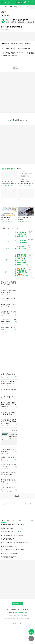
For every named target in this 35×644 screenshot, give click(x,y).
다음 (26, 504)
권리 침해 (11, 612)
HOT (6, 7)
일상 (16, 7)
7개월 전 (3, 30)
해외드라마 (30, 22)
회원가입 (19, 2)
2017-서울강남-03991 (18, 618)
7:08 (32, 521)
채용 (27, 609)
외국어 (14, 22)
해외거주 (21, 22)
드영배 (26, 7)
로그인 (10, 120)
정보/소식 (15, 228)
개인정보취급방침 (21, 612)
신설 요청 (6, 16)
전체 (3, 228)
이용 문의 (13, 609)
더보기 (14, 431)
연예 (20, 7)
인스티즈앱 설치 (18, 604)
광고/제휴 (21, 609)
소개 (7, 609)
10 (20, 504)
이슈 (11, 7)
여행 (8, 22)
